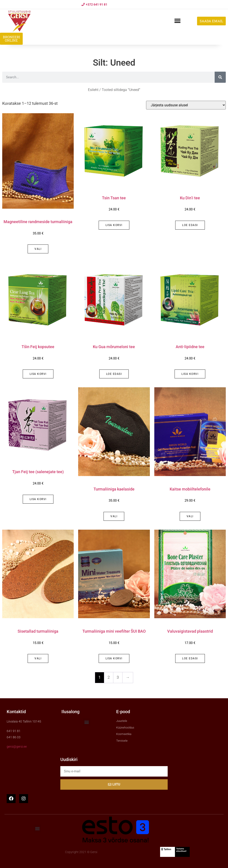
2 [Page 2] (109, 677)
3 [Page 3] (118, 677)
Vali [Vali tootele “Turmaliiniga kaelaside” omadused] (114, 516)
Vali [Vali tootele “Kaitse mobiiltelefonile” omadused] (190, 516)
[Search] (220, 77)
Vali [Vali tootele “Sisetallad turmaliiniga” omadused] (38, 658)
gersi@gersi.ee (17, 747)
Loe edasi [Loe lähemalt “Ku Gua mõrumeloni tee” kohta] (114, 374)
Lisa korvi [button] (114, 225)
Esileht (93, 90)
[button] (177, 21)
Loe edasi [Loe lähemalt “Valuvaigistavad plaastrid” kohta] (190, 658)
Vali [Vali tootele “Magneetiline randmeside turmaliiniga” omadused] (38, 249)
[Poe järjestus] (186, 105)
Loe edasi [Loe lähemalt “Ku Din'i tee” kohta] (190, 225)
